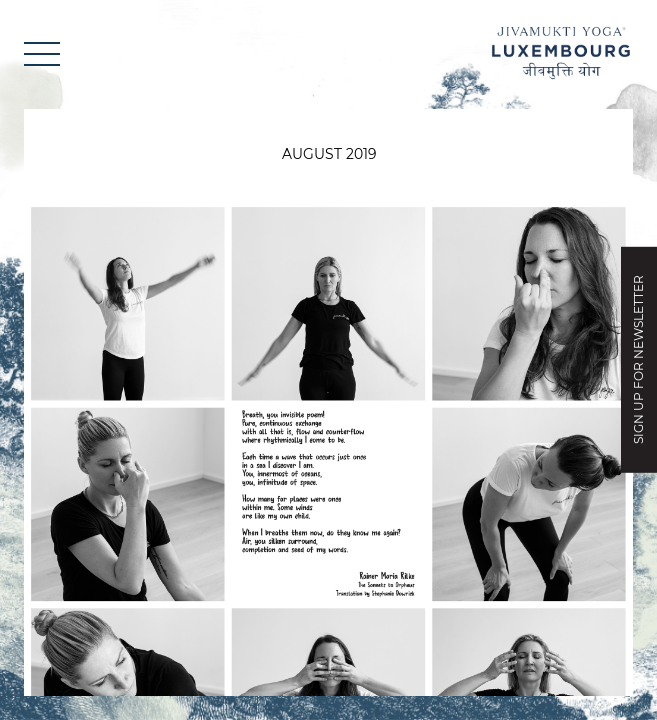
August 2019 (329, 154)
